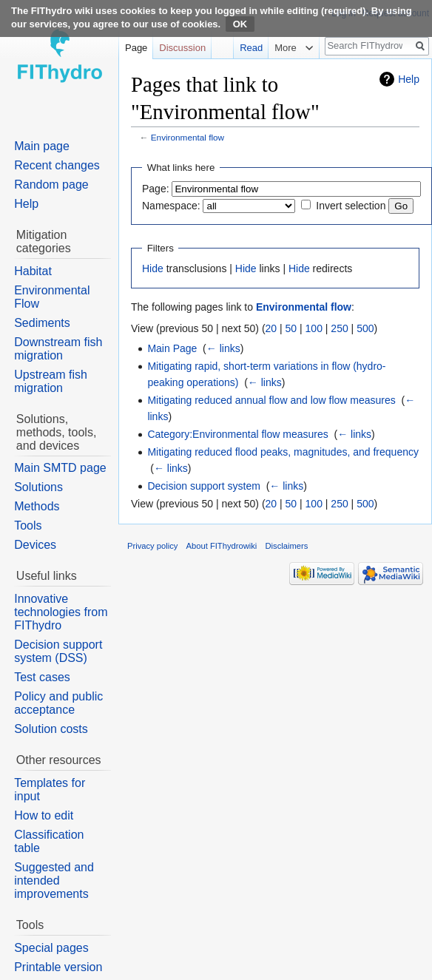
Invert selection (351, 206)
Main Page (172, 348)
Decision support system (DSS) (58, 651)
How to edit (44, 815)
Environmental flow (188, 137)
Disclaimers (287, 546)
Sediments (42, 323)
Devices (35, 545)
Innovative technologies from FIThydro (61, 612)
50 (291, 328)
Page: (156, 189)
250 (339, 328)
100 (314, 328)
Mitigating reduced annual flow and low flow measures (271, 400)
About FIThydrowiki (222, 546)
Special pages (51, 948)
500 (365, 328)
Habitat (33, 271)
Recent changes (57, 165)
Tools (28, 526)
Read (242, 48)
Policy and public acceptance (58, 703)
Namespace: (171, 206)
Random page (51, 185)
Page (136, 48)
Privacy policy (152, 546)
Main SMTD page (60, 468)
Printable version (58, 967)
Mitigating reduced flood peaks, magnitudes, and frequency (283, 452)
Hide (153, 268)
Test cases (42, 677)
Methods (37, 506)
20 (271, 328)
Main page (42, 146)
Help (409, 79)
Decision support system (204, 486)
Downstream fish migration (58, 349)
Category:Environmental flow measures (237, 434)
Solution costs (51, 729)
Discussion (182, 48)
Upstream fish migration (51, 381)
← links (223, 348)
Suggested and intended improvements (54, 881)
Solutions (38, 487)
